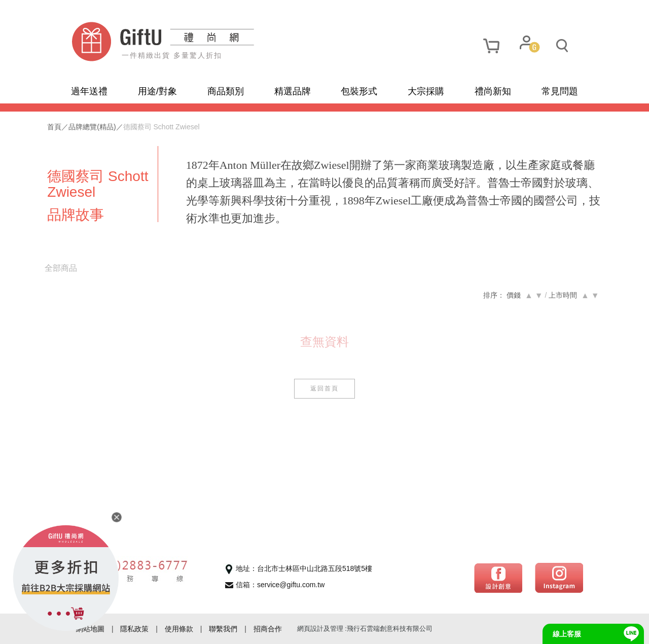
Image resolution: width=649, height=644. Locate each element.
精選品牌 (293, 91)
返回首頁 (324, 388)
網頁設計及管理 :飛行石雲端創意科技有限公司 (365, 629)
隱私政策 (134, 629)
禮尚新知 (493, 91)
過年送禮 (89, 91)
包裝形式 (359, 91)
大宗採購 (426, 91)
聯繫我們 (223, 629)
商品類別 (226, 91)
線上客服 (567, 634)
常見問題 (560, 91)
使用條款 (179, 629)
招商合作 (268, 629)
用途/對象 (157, 91)
